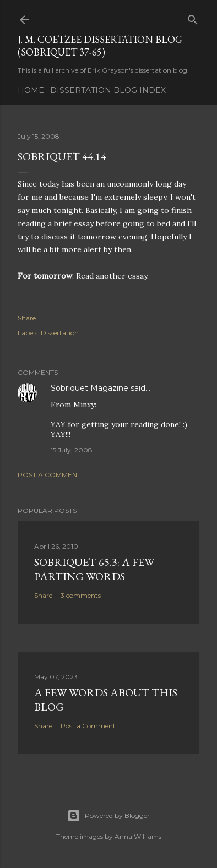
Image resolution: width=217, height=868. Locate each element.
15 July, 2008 (72, 450)
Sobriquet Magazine (89, 388)
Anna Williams (138, 836)
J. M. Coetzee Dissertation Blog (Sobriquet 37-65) (100, 46)
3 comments (81, 595)
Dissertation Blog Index (108, 90)
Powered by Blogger (109, 816)
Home (31, 90)
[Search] (193, 17)
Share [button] (27, 318)
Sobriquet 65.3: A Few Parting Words (94, 569)
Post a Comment (49, 475)
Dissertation (60, 333)
